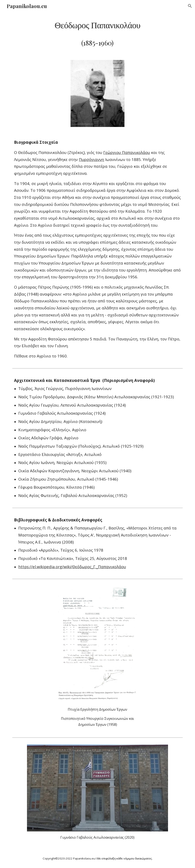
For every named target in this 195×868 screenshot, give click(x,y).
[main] (97, 33)
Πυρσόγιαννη (91, 159)
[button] (190, 6)
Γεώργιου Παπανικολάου (127, 152)
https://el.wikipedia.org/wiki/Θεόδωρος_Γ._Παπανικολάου (72, 567)
